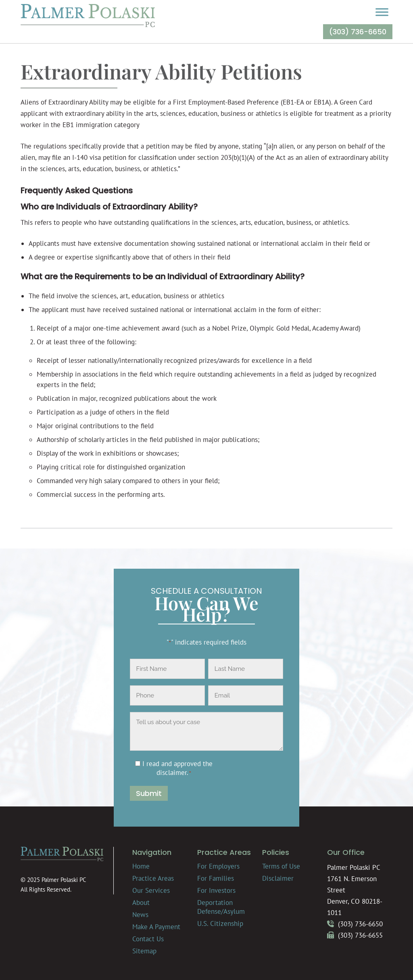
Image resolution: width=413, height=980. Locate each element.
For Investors (216, 890)
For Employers (218, 866)
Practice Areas (153, 878)
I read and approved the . (177, 768)
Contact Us (148, 939)
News (140, 915)
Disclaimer (278, 878)
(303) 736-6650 (358, 32)
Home (141, 866)
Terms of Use (281, 866)
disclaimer (172, 773)
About (141, 903)
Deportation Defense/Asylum (221, 907)
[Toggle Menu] (382, 12)
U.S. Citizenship (220, 923)
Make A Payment (156, 927)
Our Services (151, 890)
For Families (216, 878)
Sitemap (144, 951)
